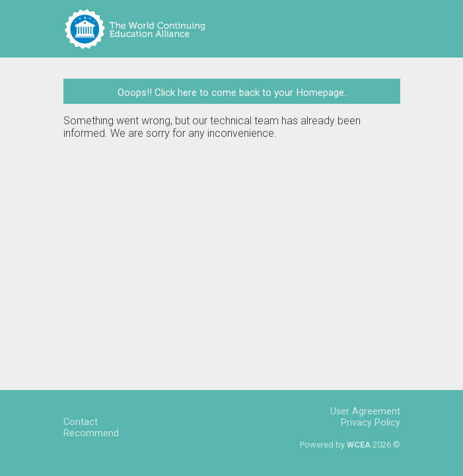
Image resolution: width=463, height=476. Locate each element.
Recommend (91, 433)
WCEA (359, 445)
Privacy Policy (371, 423)
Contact (81, 422)
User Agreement (365, 412)
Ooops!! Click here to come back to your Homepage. (232, 93)
